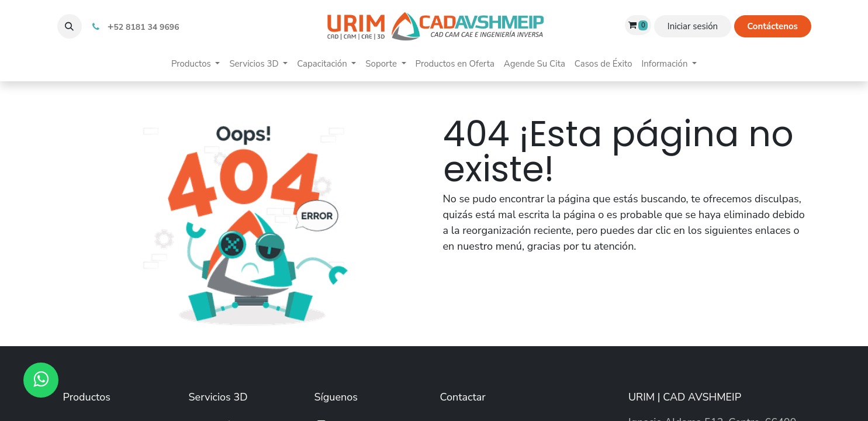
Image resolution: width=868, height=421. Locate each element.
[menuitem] (196, 64)
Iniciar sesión (693, 26)
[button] (70, 26)
